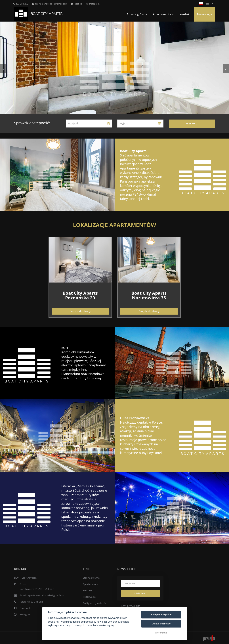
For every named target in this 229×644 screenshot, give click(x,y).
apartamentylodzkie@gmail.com (50, 4)
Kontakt (185, 14)
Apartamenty (163, 14)
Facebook (77, 4)
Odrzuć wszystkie (161, 624)
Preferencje (161, 633)
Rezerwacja (204, 14)
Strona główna (137, 14)
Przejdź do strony (80, 311)
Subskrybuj (140, 593)
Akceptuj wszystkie (161, 615)
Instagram (93, 4)
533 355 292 (21, 4)
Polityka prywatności (95, 603)
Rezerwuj (192, 124)
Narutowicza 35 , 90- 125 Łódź (37, 589)
